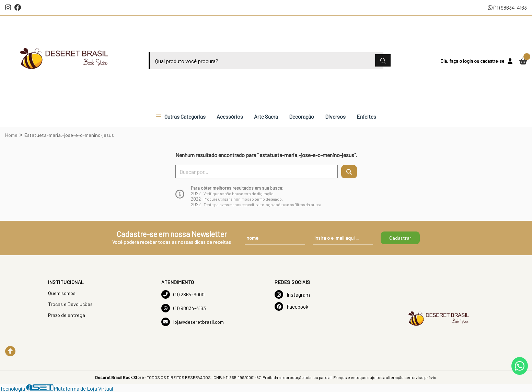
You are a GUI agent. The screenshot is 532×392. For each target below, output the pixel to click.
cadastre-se (492, 61)
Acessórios (230, 116)
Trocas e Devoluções (70, 304)
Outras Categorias (181, 116)
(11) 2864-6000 (183, 294)
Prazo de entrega (67, 315)
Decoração (302, 116)
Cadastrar (400, 238)
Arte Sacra (266, 116)
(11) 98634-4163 (507, 7)
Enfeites (366, 116)
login (469, 61)
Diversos (335, 116)
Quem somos (62, 293)
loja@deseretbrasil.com (193, 322)
